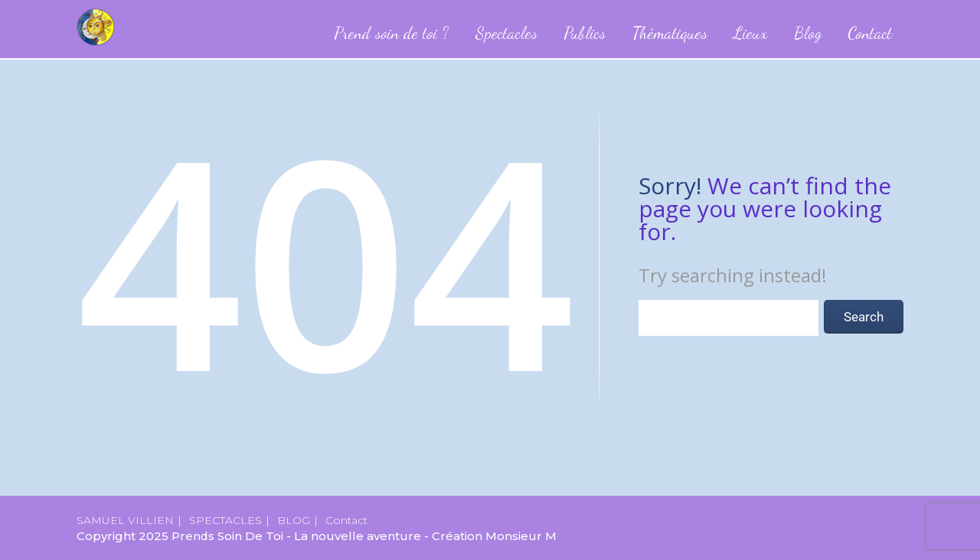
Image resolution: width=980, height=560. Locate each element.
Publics (585, 33)
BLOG (294, 520)
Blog (808, 33)
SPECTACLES (225, 520)
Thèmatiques (670, 33)
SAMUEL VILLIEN (125, 520)
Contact (870, 33)
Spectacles (506, 33)
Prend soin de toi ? (391, 33)
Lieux (750, 33)
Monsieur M (521, 536)
